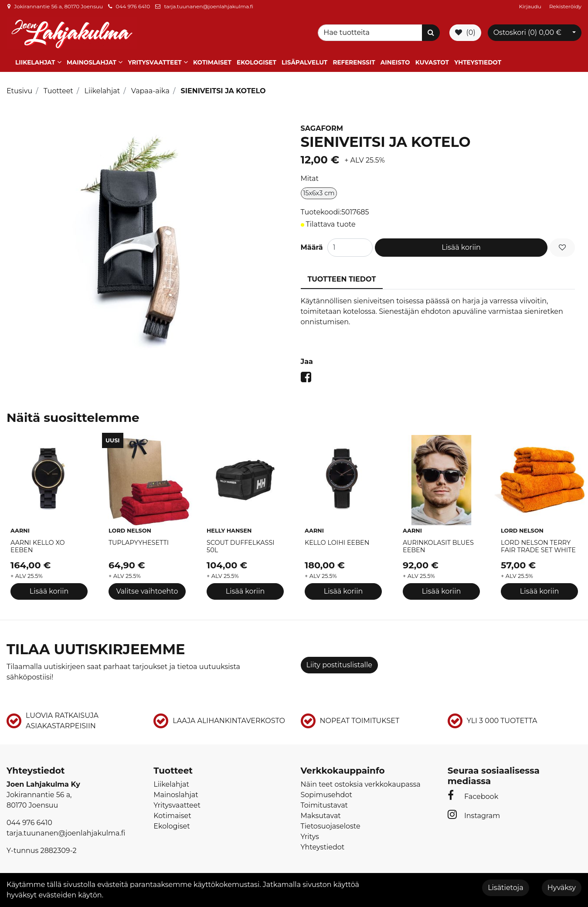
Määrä (312, 247)
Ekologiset (257, 62)
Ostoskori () (527, 32)
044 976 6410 (133, 6)
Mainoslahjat (92, 62)
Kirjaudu (531, 6)
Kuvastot (432, 62)
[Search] (371, 33)
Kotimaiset (212, 62)
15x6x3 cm (319, 193)
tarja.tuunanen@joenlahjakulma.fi (208, 6)
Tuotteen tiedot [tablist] (342, 279)
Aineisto (395, 62)
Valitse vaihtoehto (147, 591)
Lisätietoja (505, 888)
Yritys (310, 837)
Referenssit (354, 62)
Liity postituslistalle (339, 665)
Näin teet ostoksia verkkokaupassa (361, 784)
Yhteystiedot (478, 62)
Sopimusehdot (326, 795)
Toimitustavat (325, 805)
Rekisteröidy (565, 6)
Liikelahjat (35, 62)
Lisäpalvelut (304, 62)
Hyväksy (562, 888)
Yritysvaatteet (155, 62)
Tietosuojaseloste (331, 826)
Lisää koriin (461, 247)
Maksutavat (321, 816)
